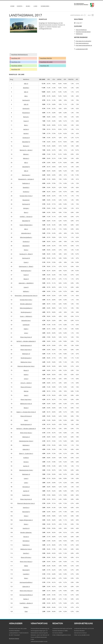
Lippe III (26, 287)
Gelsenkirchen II (26, 233)
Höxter (26, 566)
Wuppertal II (26, 113)
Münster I (26, 154)
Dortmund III (26, 258)
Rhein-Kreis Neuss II (26, 562)
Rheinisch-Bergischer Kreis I (26, 366)
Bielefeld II (26, 187)
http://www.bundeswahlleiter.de (84, 45)
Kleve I (26, 578)
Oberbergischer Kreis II (26, 441)
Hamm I (26, 374)
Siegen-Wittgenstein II (26, 520)
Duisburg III (26, 138)
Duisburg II (26, 241)
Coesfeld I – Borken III (26, 603)
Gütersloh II (26, 449)
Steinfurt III (26, 528)
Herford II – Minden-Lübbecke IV (26, 429)
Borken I (26, 607)
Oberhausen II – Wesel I (26, 266)
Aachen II (26, 129)
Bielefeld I (26, 88)
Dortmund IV (26, 204)
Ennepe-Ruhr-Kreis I (26, 300)
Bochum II (26, 146)
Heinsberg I (26, 541)
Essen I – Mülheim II (26, 316)
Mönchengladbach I (26, 237)
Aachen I (26, 133)
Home (12, 6)
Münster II (26, 158)
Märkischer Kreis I (26, 362)
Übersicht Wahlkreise (81, 30)
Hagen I (26, 329)
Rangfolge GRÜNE (17, 66)
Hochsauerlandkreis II (26, 595)
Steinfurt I (26, 553)
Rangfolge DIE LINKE (46, 62)
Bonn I (26, 125)
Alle (91, 15)
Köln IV (26, 171)
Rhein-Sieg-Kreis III (26, 499)
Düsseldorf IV (26, 221)
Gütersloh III (26, 586)
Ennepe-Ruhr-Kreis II (26, 196)
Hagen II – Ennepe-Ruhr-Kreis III (26, 412)
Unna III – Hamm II (26, 383)
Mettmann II (26, 437)
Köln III (26, 84)
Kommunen (45, 6)
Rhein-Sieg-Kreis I (26, 399)
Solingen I (26, 208)
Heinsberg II (26, 487)
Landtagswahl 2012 (78, 15)
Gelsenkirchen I (26, 320)
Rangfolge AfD (44, 66)
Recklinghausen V (26, 312)
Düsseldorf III (26, 142)
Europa (20, 6)
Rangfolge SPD (16, 58)
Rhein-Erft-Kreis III (26, 416)
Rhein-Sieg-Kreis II (26, 350)
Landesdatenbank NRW (82, 49)
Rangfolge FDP (16, 69)
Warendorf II (26, 512)
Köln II (26, 163)
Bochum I (26, 117)
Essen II (26, 262)
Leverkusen (26, 325)
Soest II (26, 395)
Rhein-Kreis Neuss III (26, 591)
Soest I (26, 420)
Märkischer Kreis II (26, 549)
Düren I (26, 524)
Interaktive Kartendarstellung (83, 32)
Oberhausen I (26, 175)
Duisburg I (26, 192)
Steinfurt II (26, 508)
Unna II (26, 379)
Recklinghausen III (26, 345)
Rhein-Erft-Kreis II (26, 387)
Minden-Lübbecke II (26, 304)
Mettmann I (26, 445)
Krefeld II (26, 458)
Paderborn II (26, 183)
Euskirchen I (26, 495)
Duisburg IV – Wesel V (26, 254)
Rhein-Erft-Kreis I (26, 557)
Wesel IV (26, 279)
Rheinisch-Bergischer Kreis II (26, 503)
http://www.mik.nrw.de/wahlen (84, 41)
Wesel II (26, 408)
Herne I (26, 250)
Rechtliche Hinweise (14, 639)
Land (35, 6)
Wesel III (26, 370)
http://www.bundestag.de (82, 43)
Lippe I (26, 483)
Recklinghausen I (26, 271)
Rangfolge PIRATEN (46, 58)
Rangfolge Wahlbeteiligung (19, 55)
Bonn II (26, 212)
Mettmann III (26, 474)
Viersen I (26, 462)
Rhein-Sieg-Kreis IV (26, 337)
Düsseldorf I (26, 246)
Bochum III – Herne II (26, 150)
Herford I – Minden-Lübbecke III (26, 341)
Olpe (26, 611)
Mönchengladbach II (26, 308)
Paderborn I (26, 545)
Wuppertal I (26, 200)
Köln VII (26, 104)
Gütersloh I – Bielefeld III (26, 283)
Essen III (26, 121)
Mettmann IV (26, 354)
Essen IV (26, 275)
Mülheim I (26, 291)
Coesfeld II (26, 574)
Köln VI (26, 92)
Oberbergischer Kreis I (26, 470)
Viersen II (26, 537)
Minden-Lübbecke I (26, 532)
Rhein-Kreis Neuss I (26, 433)
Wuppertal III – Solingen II (26, 179)
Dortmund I (26, 108)
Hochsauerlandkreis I (26, 582)
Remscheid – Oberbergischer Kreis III (26, 296)
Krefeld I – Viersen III (26, 217)
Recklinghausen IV (26, 424)
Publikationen (79, 34)
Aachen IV (26, 491)
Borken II (26, 599)
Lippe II (26, 478)
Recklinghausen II (26, 358)
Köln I (26, 96)
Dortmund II (26, 100)
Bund (28, 6)
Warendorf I (26, 570)
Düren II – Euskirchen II (26, 453)
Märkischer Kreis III (26, 404)
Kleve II (26, 516)
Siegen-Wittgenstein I (26, 225)
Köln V (26, 229)
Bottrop (26, 391)
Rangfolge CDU (16, 62)
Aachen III (26, 466)
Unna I (26, 333)
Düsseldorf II (26, 167)
